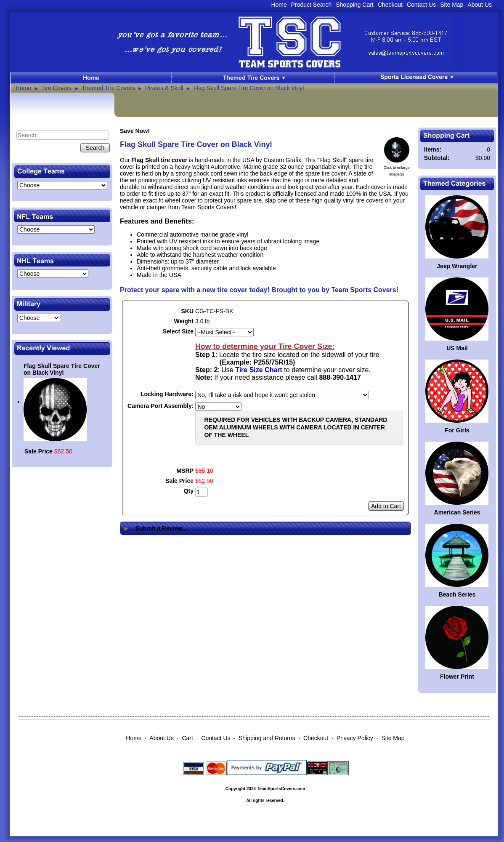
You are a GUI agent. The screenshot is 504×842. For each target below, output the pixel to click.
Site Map (452, 5)
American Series (457, 512)
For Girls (457, 430)
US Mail (457, 348)
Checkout (390, 5)
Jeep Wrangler (457, 266)
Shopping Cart (355, 5)
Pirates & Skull (164, 88)
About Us (480, 5)
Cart (187, 738)
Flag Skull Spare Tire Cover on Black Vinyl (249, 88)
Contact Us (421, 5)
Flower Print (457, 677)
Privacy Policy (355, 738)
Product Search (312, 5)
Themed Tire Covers (108, 88)
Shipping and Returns (267, 738)
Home (279, 5)
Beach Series (457, 594)
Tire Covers (56, 88)
